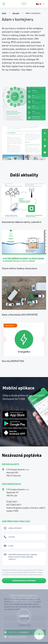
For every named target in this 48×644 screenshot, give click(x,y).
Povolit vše (25, 632)
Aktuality (16, 13)
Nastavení (25, 618)
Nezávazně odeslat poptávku (24, 581)
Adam (4, 13)
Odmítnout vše (25, 625)
